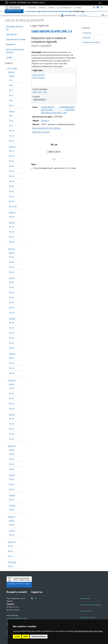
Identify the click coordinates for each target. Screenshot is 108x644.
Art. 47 (12, 363)
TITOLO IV (12, 446)
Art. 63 (12, 469)
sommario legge (66, 11)
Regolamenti (11, 44)
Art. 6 (11, 105)
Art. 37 (12, 302)
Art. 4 (11, 95)
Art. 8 (11, 120)
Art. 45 (12, 348)
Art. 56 (12, 424)
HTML (35, 92)
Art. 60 (12, 454)
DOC (45, 92)
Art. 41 (12, 328)
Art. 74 (11, 566)
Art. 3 (11, 90)
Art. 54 (12, 408)
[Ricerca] (89, 15)
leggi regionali (42, 11)
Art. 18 (12, 176)
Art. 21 (12, 191)
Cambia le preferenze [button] (39, 637)
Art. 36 (12, 297)
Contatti (9, 57)
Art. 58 (12, 434)
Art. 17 (12, 171)
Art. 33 (12, 282)
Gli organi (42, 8)
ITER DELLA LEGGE (41, 132)
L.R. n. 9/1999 (12, 68)
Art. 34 (12, 287)
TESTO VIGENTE (39, 75)
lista (57, 11)
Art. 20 (12, 186)
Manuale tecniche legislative (91, 42)
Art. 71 (11, 546)
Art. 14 (12, 156)
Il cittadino (77, 8)
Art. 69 (12, 525)
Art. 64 (12, 479)
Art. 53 (12, 403)
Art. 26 (12, 232)
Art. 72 (11, 551)
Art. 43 (12, 338)
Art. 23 (12, 201)
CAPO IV (12, 212)
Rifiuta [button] (26, 637)
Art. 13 (12, 151)
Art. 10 (12, 131)
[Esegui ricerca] (103, 15)
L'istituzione (32, 8)
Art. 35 (12, 292)
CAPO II (12, 111)
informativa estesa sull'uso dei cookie (88, 631)
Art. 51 (12, 393)
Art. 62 (12, 464)
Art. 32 (12, 272)
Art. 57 (12, 429)
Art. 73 (11, 556)
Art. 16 (12, 166)
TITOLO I (11, 72)
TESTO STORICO (39, 78)
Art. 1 (11, 80)
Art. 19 (12, 181)
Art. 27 (12, 237)
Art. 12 (12, 141)
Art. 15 (12, 161)
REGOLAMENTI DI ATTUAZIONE (46, 128)
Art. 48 (12, 368)
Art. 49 (12, 373)
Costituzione (87, 38)
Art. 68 (12, 509)
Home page (31, 11)
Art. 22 (12, 196)
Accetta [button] (17, 637)
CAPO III (12, 147)
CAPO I (12, 76)
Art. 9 (11, 125)
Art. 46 (12, 358)
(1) (54, 159)
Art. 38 (12, 307)
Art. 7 (11, 115)
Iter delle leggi (87, 33)
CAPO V (12, 223)
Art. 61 (12, 459)
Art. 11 (12, 136)
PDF (40, 92)
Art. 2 (11, 85)
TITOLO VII (12, 562)
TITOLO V (11, 517)
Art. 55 (12, 418)
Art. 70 (12, 535)
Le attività (51, 8)
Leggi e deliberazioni (64, 8)
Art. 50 (12, 388)
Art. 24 (12, 216)
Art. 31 (12, 267)
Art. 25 (12, 226)
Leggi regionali (11, 34)
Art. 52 (12, 398)
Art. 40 (12, 322)
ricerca (51, 11)
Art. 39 (12, 312)
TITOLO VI (12, 542)
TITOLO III (12, 380)
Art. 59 (12, 439)
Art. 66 (12, 489)
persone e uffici (68, 15)
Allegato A (45, 121)
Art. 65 (12, 484)
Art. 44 (12, 343)
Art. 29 (12, 257)
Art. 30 (12, 262)
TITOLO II (11, 249)
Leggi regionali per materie (16, 39)
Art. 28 (12, 242)
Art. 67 (12, 499)
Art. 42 (12, 333)
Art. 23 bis (13, 206)
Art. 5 (11, 100)
